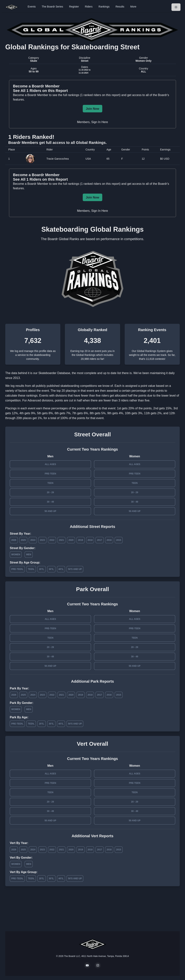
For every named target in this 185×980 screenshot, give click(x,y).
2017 (100, 540)
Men (29, 555)
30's (51, 569)
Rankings (104, 7)
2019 (81, 540)
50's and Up (75, 569)
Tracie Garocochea (58, 159)
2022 (52, 540)
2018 (90, 540)
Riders (89, 7)
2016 (109, 540)
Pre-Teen (50, 474)
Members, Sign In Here (93, 122)
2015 (119, 540)
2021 (62, 540)
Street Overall (92, 434)
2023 (42, 540)
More (133, 7)
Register (74, 7)
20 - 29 (50, 492)
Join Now (92, 109)
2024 (33, 540)
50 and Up (50, 511)
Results (120, 7)
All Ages (50, 464)
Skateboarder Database (54, 373)
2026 (14, 540)
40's (61, 569)
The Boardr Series (52, 7)
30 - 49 (50, 502)
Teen (50, 483)
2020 (71, 540)
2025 (23, 540)
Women (16, 555)
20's (41, 569)
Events (32, 7)
